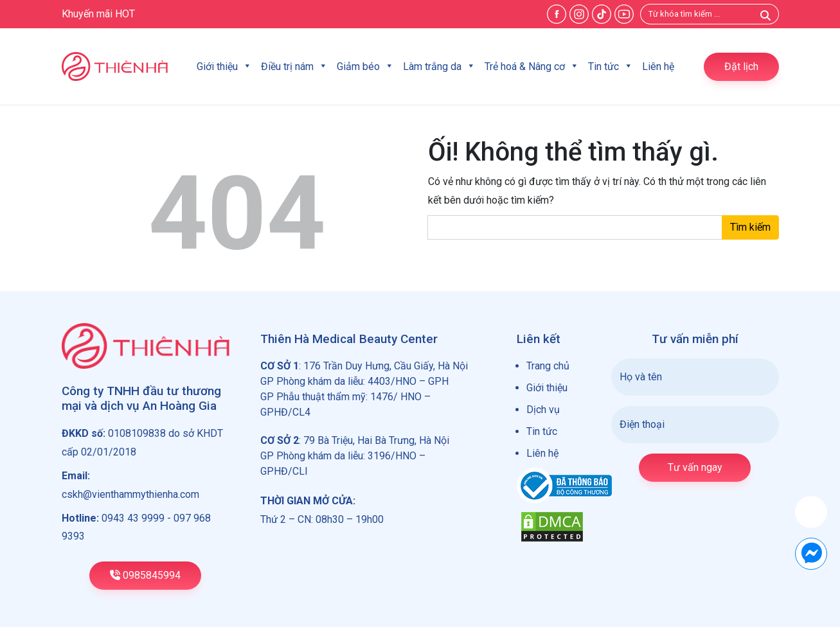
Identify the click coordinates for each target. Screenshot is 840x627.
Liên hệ (658, 66)
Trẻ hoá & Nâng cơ (532, 66)
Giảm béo (365, 66)
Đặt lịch (741, 66)
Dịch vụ (543, 410)
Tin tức (611, 66)
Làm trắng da (439, 66)
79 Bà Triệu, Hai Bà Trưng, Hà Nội (376, 440)
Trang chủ (548, 366)
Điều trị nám (294, 66)
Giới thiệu (224, 66)
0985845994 (145, 575)
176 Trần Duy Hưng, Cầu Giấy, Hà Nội (386, 366)
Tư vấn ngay (695, 467)
